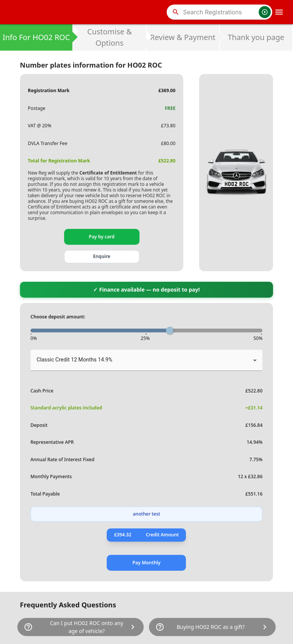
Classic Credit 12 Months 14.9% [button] (74, 360)
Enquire (102, 256)
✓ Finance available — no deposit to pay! (146, 290)
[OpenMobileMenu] (279, 12)
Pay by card (102, 237)
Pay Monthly (146, 563)
